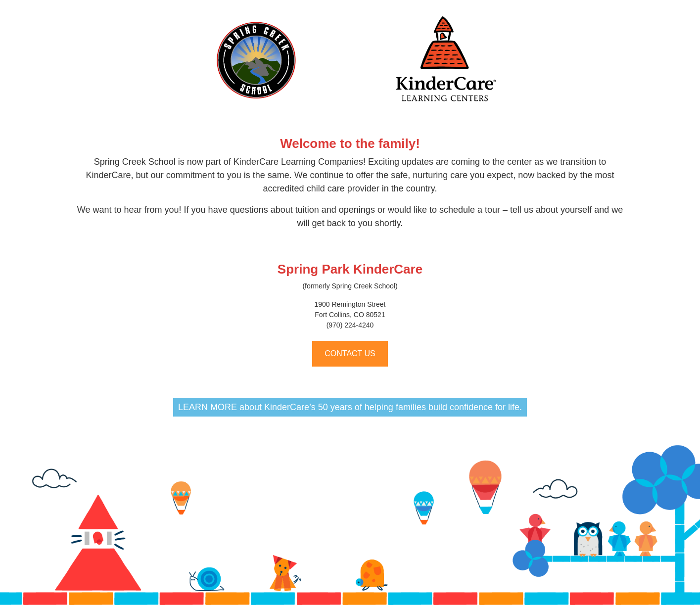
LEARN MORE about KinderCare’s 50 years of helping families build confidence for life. (350, 407)
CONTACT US (350, 353)
